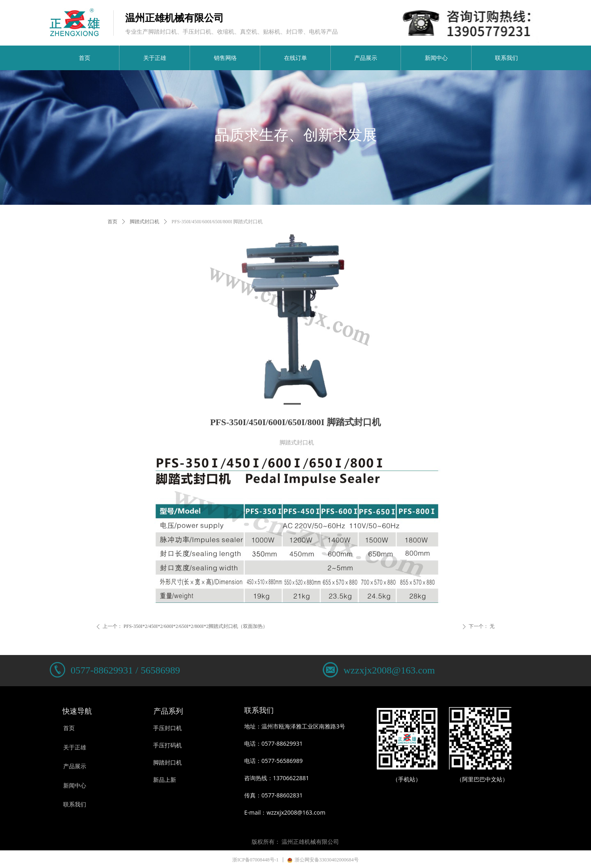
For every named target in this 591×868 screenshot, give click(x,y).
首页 (112, 222)
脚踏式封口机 (144, 222)
